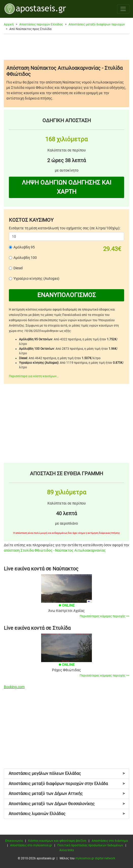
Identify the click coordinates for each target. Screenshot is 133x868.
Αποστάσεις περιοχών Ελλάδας (41, 24)
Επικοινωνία (14, 841)
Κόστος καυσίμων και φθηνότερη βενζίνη (57, 841)
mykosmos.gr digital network (95, 858)
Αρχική (9, 24)
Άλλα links (67, 850)
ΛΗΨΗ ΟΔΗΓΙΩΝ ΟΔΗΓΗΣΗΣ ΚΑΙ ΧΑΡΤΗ (67, 187)
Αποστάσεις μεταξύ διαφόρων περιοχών (97, 24)
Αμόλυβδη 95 (24, 247)
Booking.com (14, 687)
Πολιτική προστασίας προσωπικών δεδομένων (90, 845)
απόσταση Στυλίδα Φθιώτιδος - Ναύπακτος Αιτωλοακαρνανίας (55, 550)
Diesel (18, 268)
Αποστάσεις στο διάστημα (110, 841)
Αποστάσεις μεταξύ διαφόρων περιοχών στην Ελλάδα (67, 784)
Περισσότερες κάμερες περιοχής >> (104, 616)
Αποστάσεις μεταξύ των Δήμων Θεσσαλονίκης (67, 804)
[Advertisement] (66, 47)
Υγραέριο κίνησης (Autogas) (36, 278)
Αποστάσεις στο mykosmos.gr (31, 845)
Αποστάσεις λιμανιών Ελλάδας (67, 814)
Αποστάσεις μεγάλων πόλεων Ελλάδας (67, 773)
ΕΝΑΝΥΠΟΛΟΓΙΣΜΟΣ (67, 295)
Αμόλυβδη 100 (25, 258)
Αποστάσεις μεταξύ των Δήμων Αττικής (67, 794)
